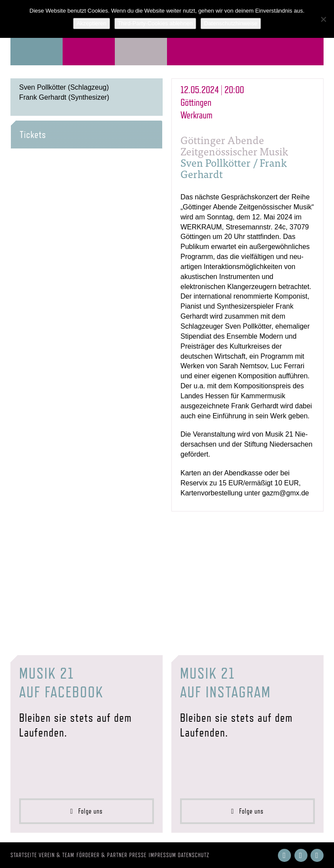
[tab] (87, 135)
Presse (138, 855)
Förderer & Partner (102, 855)
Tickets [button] (33, 135)
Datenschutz (194, 855)
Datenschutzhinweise (231, 23)
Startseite (24, 855)
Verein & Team (57, 855)
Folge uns (87, 811)
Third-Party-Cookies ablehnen (155, 23)
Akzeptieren (92, 23)
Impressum (162, 855)
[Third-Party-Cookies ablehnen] (323, 19)
